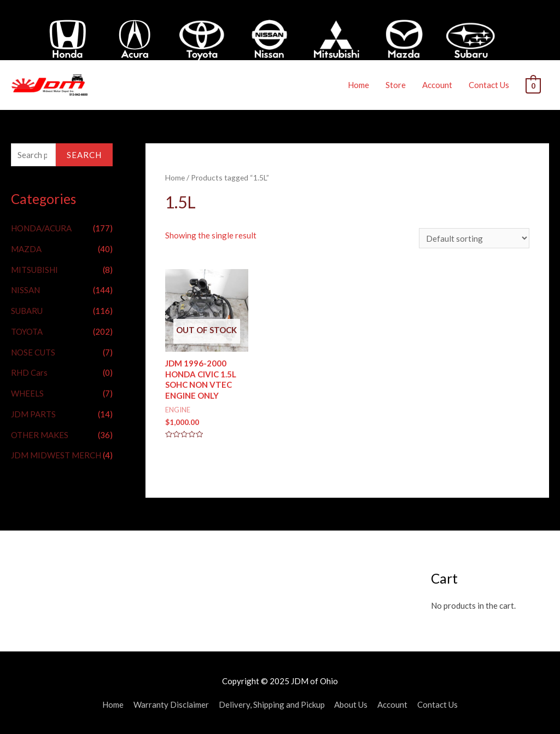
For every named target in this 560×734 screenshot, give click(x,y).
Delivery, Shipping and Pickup (272, 704)
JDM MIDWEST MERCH (56, 455)
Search (84, 154)
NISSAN (25, 289)
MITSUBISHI (34, 269)
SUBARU (27, 310)
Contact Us (489, 85)
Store (396, 85)
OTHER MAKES (40, 434)
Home (359, 85)
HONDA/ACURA (41, 228)
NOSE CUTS (33, 352)
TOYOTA (27, 331)
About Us (351, 704)
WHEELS (27, 393)
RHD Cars (29, 372)
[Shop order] (474, 238)
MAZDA (26, 248)
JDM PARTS (33, 413)
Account (438, 85)
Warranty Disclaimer (171, 704)
